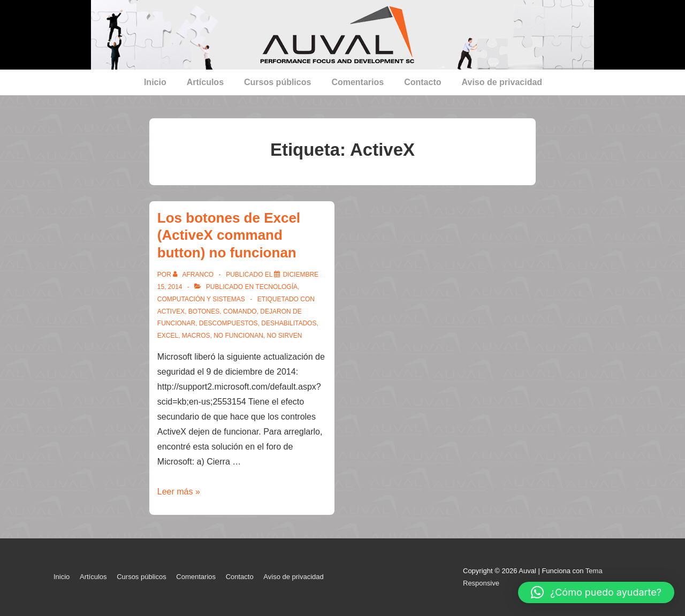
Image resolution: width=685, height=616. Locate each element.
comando (240, 311)
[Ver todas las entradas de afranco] (194, 275)
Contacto (423, 82)
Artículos (205, 82)
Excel (168, 336)
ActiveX (171, 311)
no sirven (285, 336)
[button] (596, 592)
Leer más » (179, 492)
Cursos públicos (277, 82)
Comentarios (357, 82)
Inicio (155, 82)
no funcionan (238, 336)
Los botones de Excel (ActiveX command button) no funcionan (229, 235)
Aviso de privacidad (502, 82)
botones (204, 311)
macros (196, 336)
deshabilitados (289, 323)
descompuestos (229, 323)
